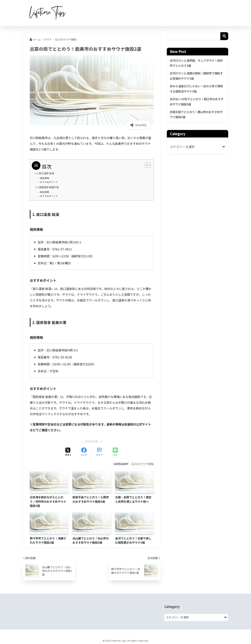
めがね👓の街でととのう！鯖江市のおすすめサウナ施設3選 (197, 103)
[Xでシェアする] (68, 452)
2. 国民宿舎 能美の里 (48, 187)
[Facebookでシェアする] (84, 452)
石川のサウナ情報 (142, 464)
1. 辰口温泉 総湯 (46, 173)
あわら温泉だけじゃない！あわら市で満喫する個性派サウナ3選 (196, 89)
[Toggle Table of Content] (146, 165)
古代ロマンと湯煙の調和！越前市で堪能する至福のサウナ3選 (196, 76)
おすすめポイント (49, 182)
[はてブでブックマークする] (100, 452)
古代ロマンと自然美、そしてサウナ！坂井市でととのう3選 (196, 63)
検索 (224, 36)
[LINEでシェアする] (115, 452)
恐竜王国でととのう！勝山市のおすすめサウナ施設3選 (196, 116)
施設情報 (44, 178)
